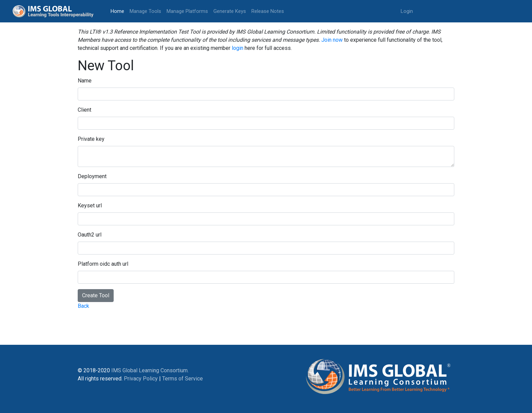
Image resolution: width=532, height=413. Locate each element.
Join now (332, 40)
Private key (91, 139)
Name (85, 81)
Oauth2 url (90, 235)
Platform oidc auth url (103, 264)
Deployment (92, 176)
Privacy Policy (141, 379)
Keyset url (90, 205)
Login (407, 11)
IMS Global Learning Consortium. (150, 370)
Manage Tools (145, 11)
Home (119, 11)
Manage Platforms (187, 11)
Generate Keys (230, 11)
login (237, 48)
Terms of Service (183, 379)
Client (84, 110)
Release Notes (268, 11)
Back (83, 306)
